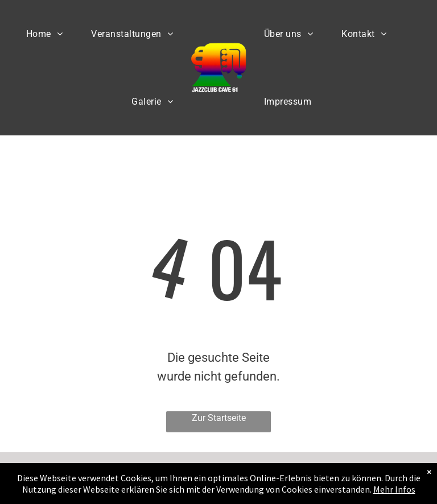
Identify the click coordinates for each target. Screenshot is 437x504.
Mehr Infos (394, 489)
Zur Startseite (219, 418)
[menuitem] (44, 34)
